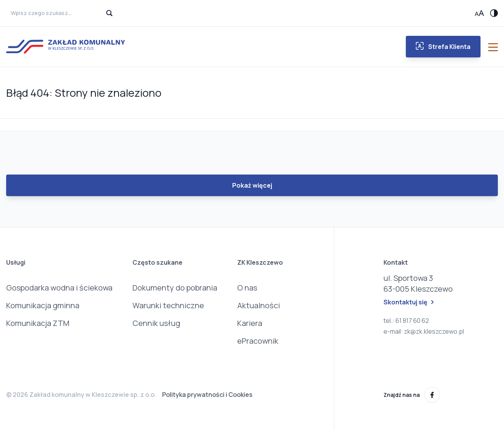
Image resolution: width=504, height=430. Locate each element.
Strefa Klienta (443, 46)
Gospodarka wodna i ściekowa (59, 288)
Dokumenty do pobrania (175, 288)
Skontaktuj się (409, 302)
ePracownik (258, 341)
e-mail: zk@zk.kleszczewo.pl (424, 331)
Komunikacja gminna (43, 305)
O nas (247, 288)
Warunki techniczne (168, 305)
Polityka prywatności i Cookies (207, 395)
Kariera (250, 323)
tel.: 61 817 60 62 (406, 321)
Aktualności (259, 305)
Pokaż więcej (252, 185)
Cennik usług (156, 323)
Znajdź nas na (412, 395)
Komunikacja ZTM (38, 323)
